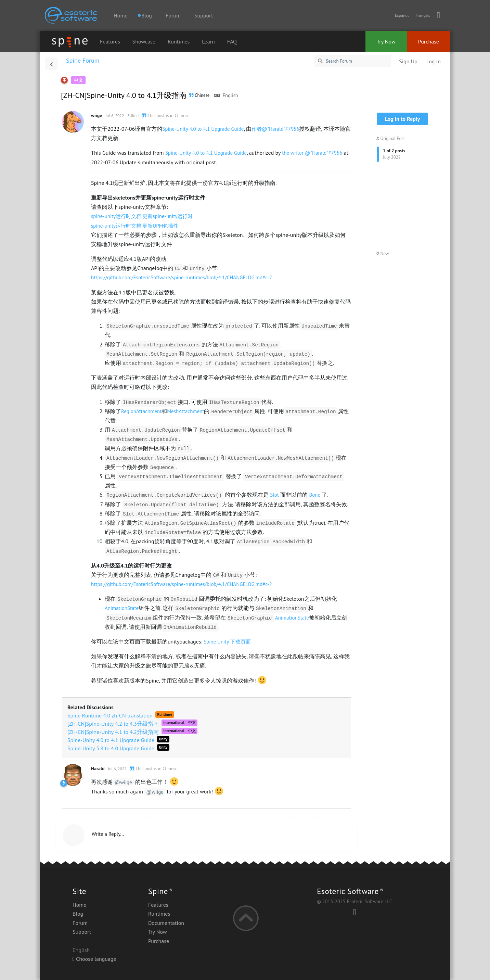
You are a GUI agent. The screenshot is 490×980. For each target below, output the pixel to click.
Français (423, 15)
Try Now (386, 41)
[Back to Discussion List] (51, 64)
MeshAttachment (185, 411)
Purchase (429, 41)
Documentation (166, 923)
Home (120, 15)
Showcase (144, 41)
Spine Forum (83, 60)
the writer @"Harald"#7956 (312, 153)
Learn (208, 41)
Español (402, 15)
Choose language (94, 959)
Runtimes (179, 41)
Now (383, 253)
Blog (78, 914)
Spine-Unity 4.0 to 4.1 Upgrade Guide (203, 129)
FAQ (232, 41)
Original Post (391, 138)
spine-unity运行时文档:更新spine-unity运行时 (142, 216)
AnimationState (122, 608)
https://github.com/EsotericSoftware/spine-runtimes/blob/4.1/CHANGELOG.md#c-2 (182, 277)
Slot (274, 495)
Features (110, 41)
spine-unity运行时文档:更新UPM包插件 (135, 226)
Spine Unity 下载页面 (227, 642)
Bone (315, 495)
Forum (173, 15)
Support (204, 15)
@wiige (123, 782)
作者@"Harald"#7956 (275, 129)
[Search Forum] (353, 61)
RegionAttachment (141, 411)
